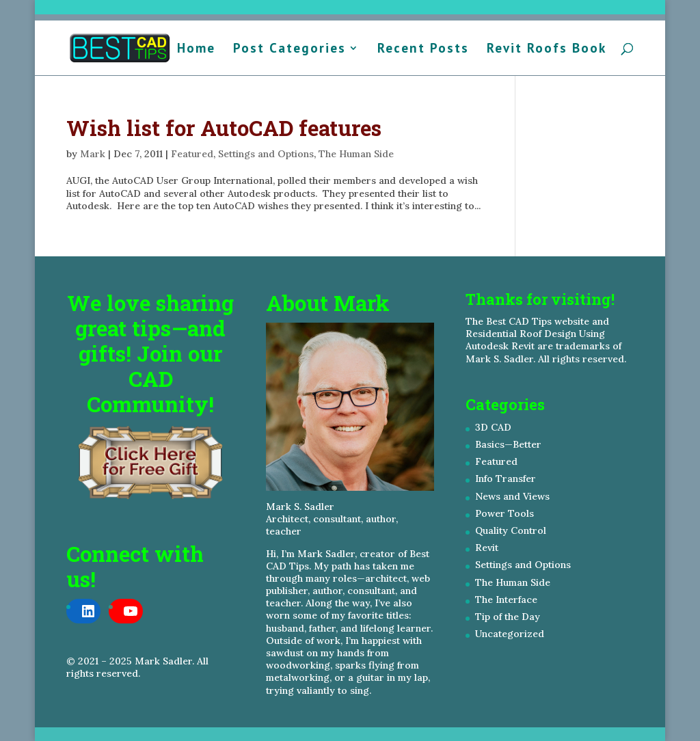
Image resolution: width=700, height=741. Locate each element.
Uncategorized (510, 634)
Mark (93, 154)
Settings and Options (266, 154)
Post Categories (290, 50)
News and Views (512, 496)
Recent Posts (423, 50)
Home (196, 50)
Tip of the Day (508, 617)
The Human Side (356, 154)
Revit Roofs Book (547, 50)
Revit (487, 548)
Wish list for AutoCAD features (224, 128)
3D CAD (493, 427)
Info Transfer (506, 479)
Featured (192, 154)
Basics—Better (508, 444)
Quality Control (511, 530)
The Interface (506, 599)
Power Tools (504, 513)
